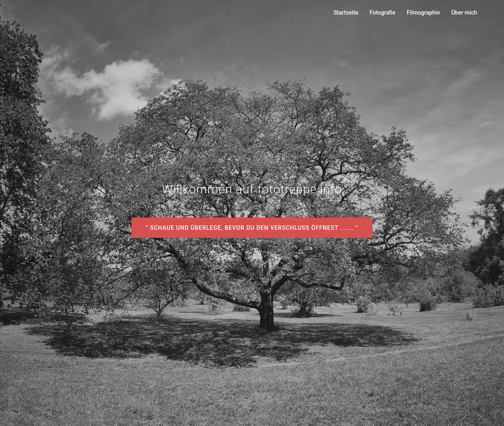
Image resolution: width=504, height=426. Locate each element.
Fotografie (383, 13)
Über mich (464, 13)
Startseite (346, 13)
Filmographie (423, 13)
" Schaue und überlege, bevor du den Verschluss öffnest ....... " (252, 228)
